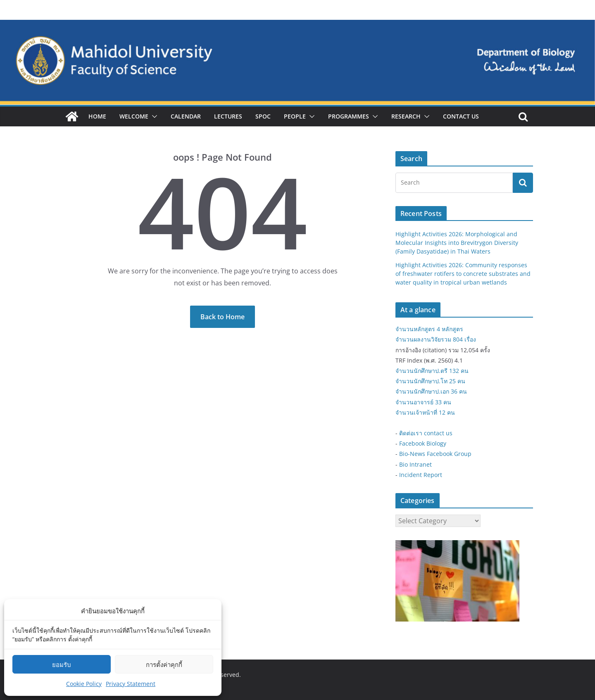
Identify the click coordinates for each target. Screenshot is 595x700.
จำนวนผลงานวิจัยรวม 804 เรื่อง (436, 339)
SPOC (263, 116)
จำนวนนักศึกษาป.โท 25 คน (430, 381)
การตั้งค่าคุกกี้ (164, 664)
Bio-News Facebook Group (435, 454)
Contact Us (461, 116)
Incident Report (421, 475)
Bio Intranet (415, 464)
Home (97, 116)
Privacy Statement (131, 684)
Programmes (349, 116)
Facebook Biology (423, 443)
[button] (153, 116)
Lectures (228, 116)
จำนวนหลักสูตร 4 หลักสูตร (429, 329)
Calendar (186, 116)
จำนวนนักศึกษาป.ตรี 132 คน (432, 371)
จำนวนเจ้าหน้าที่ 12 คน (425, 412)
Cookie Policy (84, 684)
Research (406, 116)
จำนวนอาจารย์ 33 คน (423, 402)
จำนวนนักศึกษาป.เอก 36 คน (431, 391)
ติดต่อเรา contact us (426, 433)
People (295, 116)
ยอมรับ (62, 664)
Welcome (134, 116)
